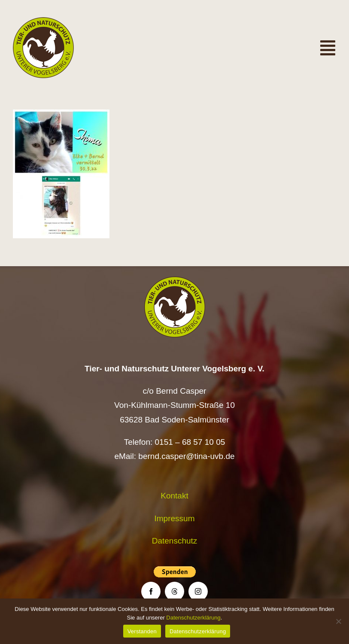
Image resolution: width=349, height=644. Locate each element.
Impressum (175, 518)
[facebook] (151, 591)
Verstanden (142, 631)
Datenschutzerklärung (193, 618)
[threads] (174, 591)
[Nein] (338, 621)
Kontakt (174, 496)
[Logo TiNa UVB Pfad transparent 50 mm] (43, 21)
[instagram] (198, 591)
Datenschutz (175, 541)
